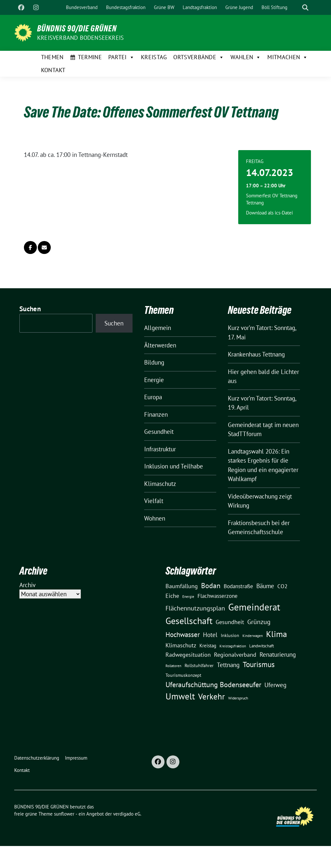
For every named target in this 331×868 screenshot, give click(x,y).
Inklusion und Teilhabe (174, 466)
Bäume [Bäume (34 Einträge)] (265, 586)
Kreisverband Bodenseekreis (80, 38)
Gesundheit (159, 432)
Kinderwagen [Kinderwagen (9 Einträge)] (253, 636)
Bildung (154, 362)
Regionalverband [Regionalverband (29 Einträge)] (235, 654)
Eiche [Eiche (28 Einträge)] (172, 596)
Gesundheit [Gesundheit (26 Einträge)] (230, 622)
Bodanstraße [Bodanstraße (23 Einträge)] (238, 586)
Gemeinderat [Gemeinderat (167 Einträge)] (254, 607)
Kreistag (154, 57)
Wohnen (155, 518)
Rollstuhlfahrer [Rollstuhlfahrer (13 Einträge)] (199, 665)
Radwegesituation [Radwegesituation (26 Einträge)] (188, 655)
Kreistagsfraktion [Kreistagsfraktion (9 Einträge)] (233, 646)
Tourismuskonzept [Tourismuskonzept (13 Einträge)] (183, 675)
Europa (153, 397)
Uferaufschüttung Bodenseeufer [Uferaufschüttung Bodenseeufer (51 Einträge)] (213, 685)
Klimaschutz (160, 484)
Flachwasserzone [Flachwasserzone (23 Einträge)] (218, 596)
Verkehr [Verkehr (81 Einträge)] (212, 697)
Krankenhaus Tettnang (256, 354)
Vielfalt (154, 501)
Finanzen (156, 414)
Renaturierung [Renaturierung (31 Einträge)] (278, 654)
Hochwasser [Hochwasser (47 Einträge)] (183, 634)
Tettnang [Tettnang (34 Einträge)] (228, 665)
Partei (121, 57)
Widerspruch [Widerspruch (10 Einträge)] (238, 698)
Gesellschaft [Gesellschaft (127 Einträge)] (189, 621)
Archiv (27, 585)
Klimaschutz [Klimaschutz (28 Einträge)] (181, 645)
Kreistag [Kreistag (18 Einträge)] (208, 645)
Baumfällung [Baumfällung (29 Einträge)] (182, 586)
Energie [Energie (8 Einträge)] (188, 597)
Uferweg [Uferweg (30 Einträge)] (275, 685)
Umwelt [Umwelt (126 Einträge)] (180, 696)
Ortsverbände (199, 57)
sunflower (64, 814)
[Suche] (296, 8)
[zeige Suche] (305, 8)
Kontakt (53, 70)
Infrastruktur (160, 449)
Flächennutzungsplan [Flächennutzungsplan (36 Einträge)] (195, 608)
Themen (52, 57)
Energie (154, 380)
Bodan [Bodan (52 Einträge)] (211, 586)
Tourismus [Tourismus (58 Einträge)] (259, 664)
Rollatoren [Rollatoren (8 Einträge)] (173, 666)
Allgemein (158, 328)
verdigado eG (127, 814)
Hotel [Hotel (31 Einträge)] (210, 635)
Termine (90, 57)
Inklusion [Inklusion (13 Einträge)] (230, 635)
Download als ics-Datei (269, 213)
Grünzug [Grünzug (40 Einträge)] (259, 622)
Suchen (30, 309)
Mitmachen (288, 57)
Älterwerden (160, 345)
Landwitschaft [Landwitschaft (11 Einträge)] (262, 646)
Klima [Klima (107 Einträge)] (277, 634)
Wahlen (246, 57)
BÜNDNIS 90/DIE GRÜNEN (77, 28)
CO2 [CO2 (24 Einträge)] (282, 586)
